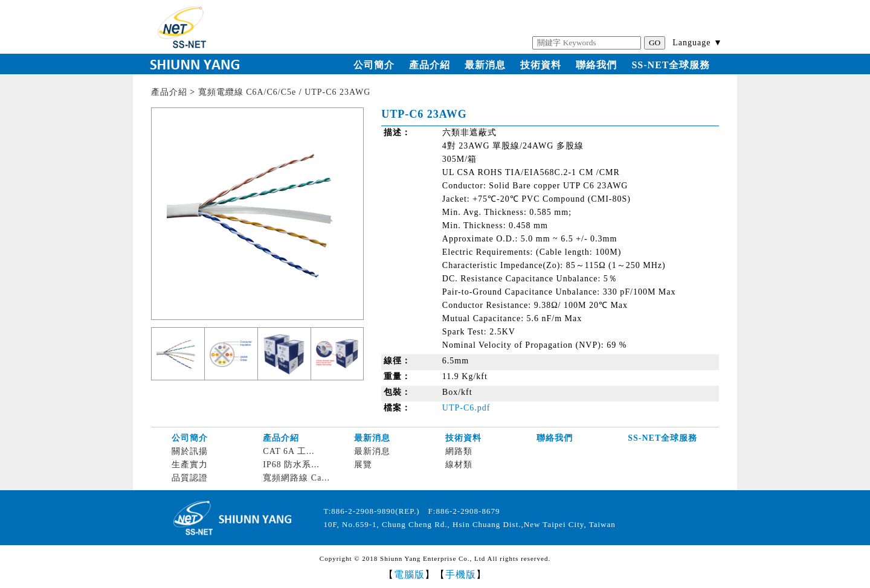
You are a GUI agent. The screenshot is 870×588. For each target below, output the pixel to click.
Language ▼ (698, 43)
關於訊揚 (190, 451)
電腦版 (409, 574)
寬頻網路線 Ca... (296, 478)
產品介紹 (430, 65)
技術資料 (541, 65)
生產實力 (190, 465)
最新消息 (485, 65)
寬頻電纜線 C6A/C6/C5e (247, 92)
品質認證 (190, 478)
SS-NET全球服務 (671, 65)
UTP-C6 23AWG (337, 92)
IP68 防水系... (291, 465)
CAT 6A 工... (288, 451)
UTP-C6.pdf (466, 408)
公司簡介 (374, 65)
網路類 (459, 451)
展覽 (363, 465)
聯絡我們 (596, 65)
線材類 (459, 465)
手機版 (461, 574)
